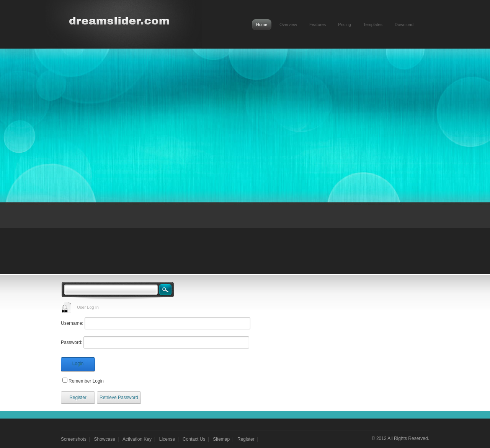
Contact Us (194, 439)
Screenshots (74, 439)
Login (78, 364)
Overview (288, 24)
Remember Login (86, 381)
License (167, 439)
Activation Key (137, 439)
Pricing (345, 24)
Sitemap (221, 439)
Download (404, 24)
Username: (72, 323)
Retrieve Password (119, 397)
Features (318, 24)
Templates (373, 24)
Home (262, 24)
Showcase (105, 439)
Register (78, 397)
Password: (72, 342)
